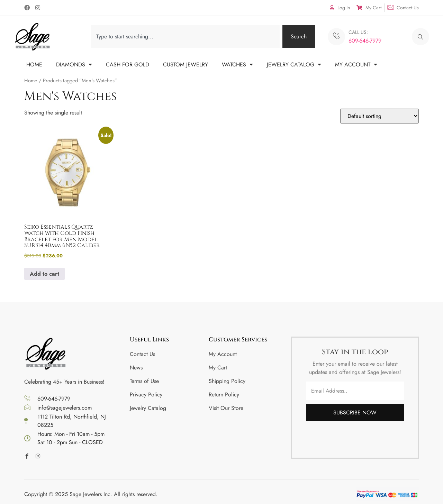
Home (31, 81)
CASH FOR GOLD (128, 65)
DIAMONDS (74, 65)
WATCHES (237, 65)
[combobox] (185, 36)
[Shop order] (379, 116)
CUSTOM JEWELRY (186, 65)
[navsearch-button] (421, 37)
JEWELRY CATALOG (294, 65)
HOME (34, 65)
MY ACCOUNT (356, 65)
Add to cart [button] (44, 274)
